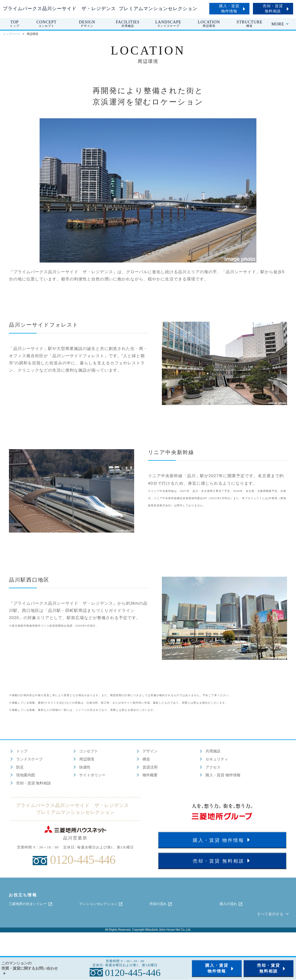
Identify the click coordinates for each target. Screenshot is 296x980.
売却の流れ (161, 904)
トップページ (12, 34)
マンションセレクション (101, 904)
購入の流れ (231, 904)
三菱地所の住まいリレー (30, 904)
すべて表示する (274, 914)
